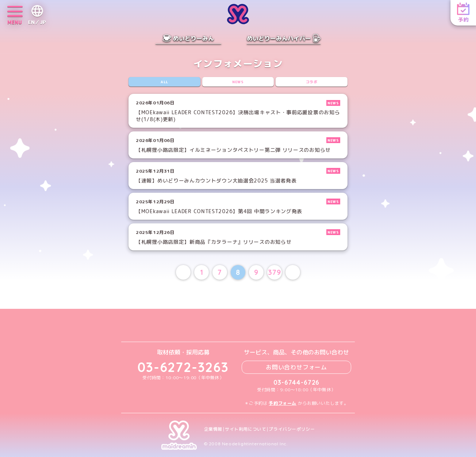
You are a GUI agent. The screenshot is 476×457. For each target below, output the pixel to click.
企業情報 (213, 429)
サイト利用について (245, 429)
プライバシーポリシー (292, 429)
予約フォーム (283, 403)
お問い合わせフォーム (296, 367)
